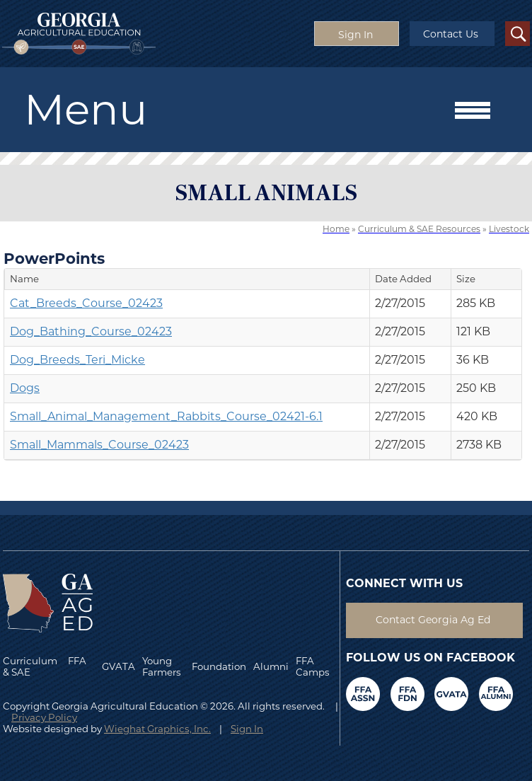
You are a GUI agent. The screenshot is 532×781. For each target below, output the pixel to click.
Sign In (247, 729)
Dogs (25, 388)
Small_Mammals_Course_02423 (99, 445)
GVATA (118, 666)
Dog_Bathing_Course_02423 (91, 331)
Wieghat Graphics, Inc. (157, 729)
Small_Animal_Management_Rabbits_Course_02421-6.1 (166, 416)
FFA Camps (313, 666)
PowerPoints (54, 258)
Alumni (271, 666)
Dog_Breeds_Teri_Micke (77, 360)
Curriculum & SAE (30, 666)
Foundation (219, 666)
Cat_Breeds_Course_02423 (86, 303)
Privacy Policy (44, 717)
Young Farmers (162, 666)
